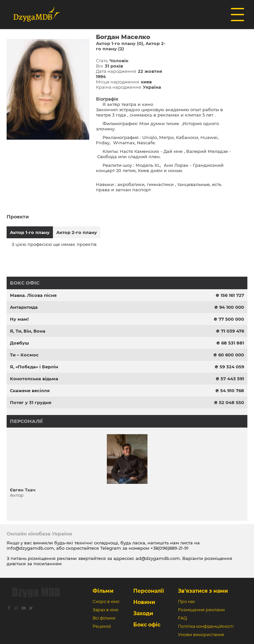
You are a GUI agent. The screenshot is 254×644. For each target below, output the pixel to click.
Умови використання (201, 635)
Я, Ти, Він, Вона (28, 331)
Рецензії (102, 626)
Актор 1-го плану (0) (120, 43)
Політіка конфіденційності (206, 626)
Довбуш (20, 343)
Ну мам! (19, 319)
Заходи (143, 613)
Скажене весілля (30, 391)
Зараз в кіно (106, 610)
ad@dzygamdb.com (158, 558)
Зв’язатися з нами (203, 591)
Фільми (103, 591)
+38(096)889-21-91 (169, 548)
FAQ (182, 618)
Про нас (187, 601)
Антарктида (24, 307)
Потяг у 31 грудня (31, 402)
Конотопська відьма (34, 379)
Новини (144, 602)
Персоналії (26, 421)
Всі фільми (104, 618)
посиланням (47, 564)
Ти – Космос (24, 355)
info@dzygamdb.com (30, 548)
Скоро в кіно (106, 601)
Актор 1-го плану (30, 232)
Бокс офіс (25, 283)
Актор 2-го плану (77, 232)
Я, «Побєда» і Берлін (34, 367)
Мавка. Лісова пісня (33, 295)
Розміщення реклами (201, 610)
